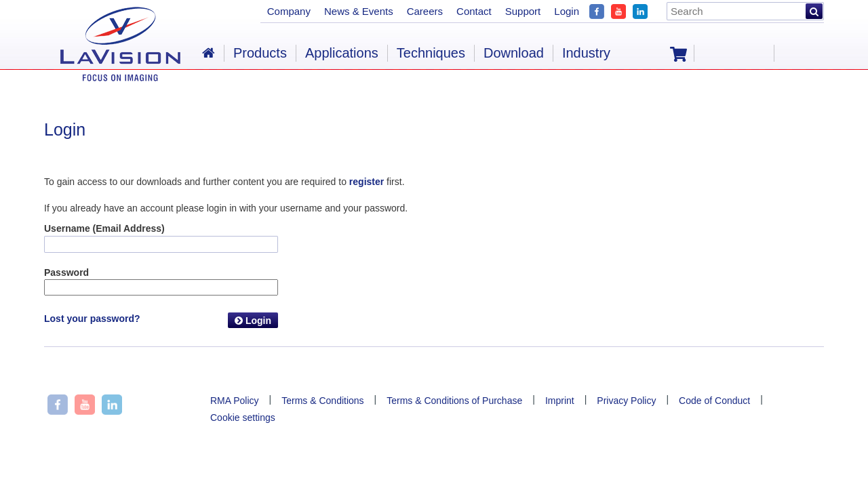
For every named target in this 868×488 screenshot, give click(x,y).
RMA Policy (235, 401)
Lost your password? (92, 319)
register (367, 182)
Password (66, 272)
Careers (425, 11)
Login (253, 321)
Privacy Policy (626, 401)
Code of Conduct (714, 401)
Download (514, 53)
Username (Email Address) (104, 228)
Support (523, 11)
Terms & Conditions (322, 401)
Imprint (560, 401)
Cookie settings (243, 418)
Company (289, 11)
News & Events (359, 11)
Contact (474, 11)
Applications (342, 53)
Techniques (431, 53)
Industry (586, 53)
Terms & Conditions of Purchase (454, 401)
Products (260, 53)
